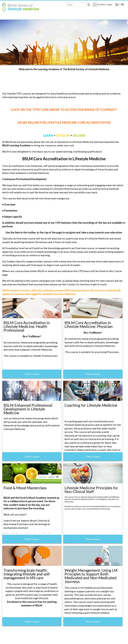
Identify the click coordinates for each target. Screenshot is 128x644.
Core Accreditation (21, 17)
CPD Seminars (64, 17)
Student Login (102, 5)
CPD (36, 17)
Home (5, 17)
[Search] (77, 5)
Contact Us (48, 17)
